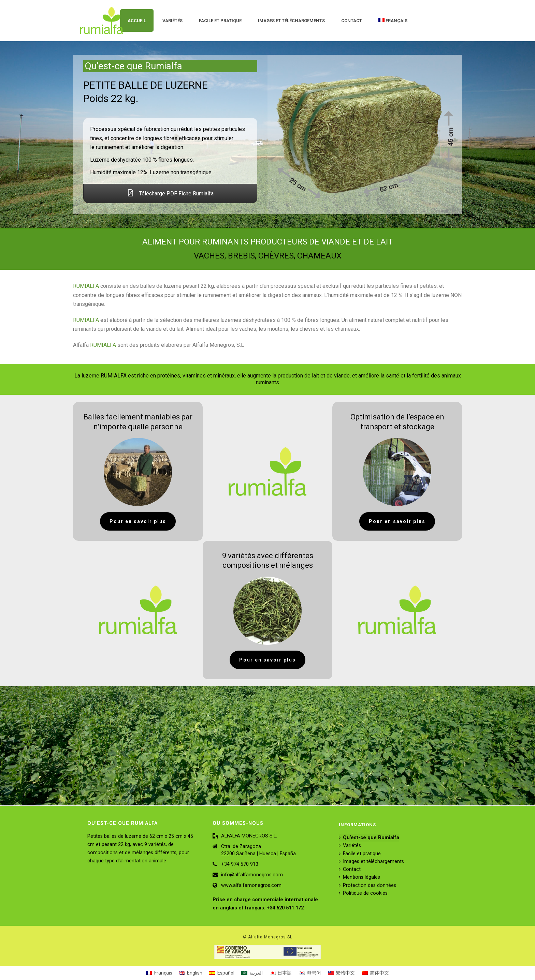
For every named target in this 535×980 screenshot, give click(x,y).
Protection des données (367, 885)
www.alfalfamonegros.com (251, 885)
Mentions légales (359, 877)
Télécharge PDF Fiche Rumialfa (170, 194)
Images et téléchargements (291, 21)
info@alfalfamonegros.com (252, 875)
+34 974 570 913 (240, 864)
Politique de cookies (363, 893)
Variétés (172, 21)
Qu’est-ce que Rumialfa (369, 838)
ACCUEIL (137, 21)
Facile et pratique (220, 21)
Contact (352, 21)
